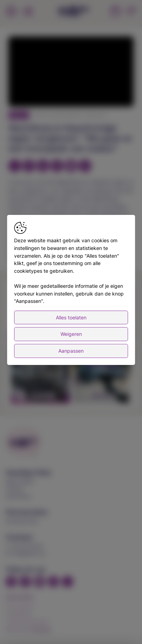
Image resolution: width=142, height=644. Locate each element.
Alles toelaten (71, 317)
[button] (72, 73)
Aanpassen (71, 351)
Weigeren (71, 334)
